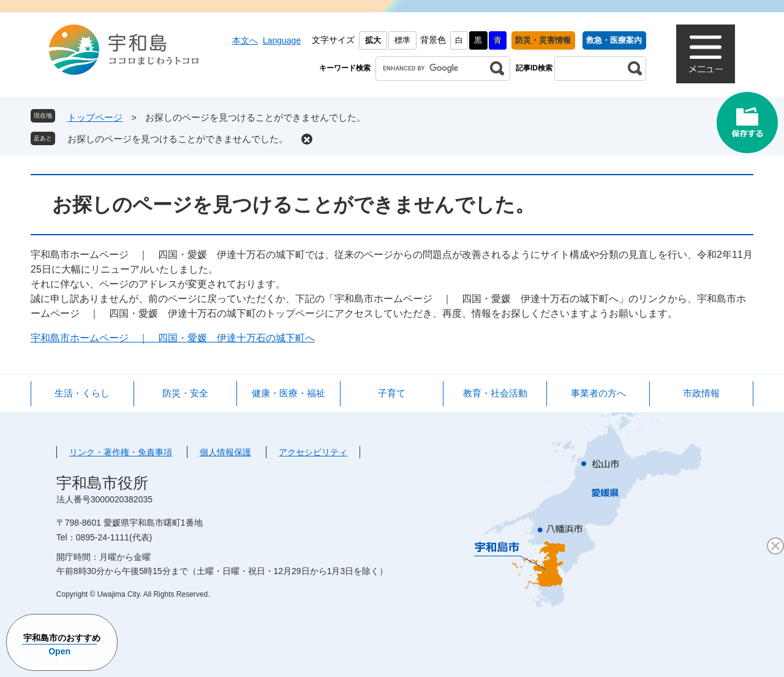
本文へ (245, 40)
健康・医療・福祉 (288, 393)
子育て (392, 393)
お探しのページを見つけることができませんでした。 (178, 139)
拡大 (373, 40)
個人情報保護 (225, 452)
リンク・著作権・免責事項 (121, 452)
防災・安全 (185, 393)
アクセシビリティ (313, 452)
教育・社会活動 (495, 393)
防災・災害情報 (543, 40)
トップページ (95, 117)
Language (282, 40)
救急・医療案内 (614, 40)
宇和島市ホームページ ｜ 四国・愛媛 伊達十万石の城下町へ (173, 338)
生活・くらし (82, 393)
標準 (402, 40)
